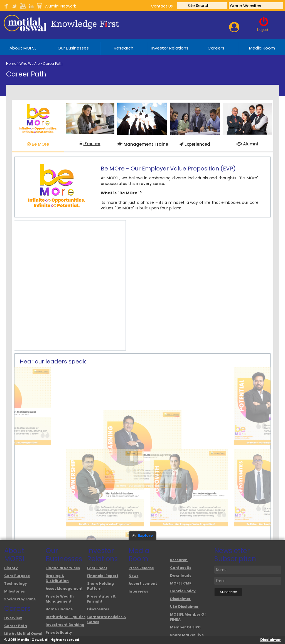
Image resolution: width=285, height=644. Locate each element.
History (11, 568)
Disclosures (98, 609)
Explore (143, 535)
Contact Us (181, 568)
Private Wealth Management (60, 599)
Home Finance (59, 609)
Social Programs (20, 599)
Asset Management (64, 589)
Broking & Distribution (57, 578)
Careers (216, 48)
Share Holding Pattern (100, 586)
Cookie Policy (183, 591)
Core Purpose (17, 576)
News (133, 576)
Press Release (141, 568)
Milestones (14, 591)
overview (13, 618)
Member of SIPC (185, 627)
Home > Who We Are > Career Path (34, 64)
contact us (162, 6)
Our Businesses (73, 48)
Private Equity (59, 632)
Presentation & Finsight (101, 599)
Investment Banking (65, 625)
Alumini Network (61, 6)
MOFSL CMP (181, 583)
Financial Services (63, 568)
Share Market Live (187, 635)
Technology (16, 584)
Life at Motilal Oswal (23, 634)
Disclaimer (180, 599)
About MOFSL (23, 48)
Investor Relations (170, 48)
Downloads (181, 575)
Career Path (16, 626)
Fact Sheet (97, 568)
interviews (138, 591)
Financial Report (103, 576)
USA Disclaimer (184, 607)
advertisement (143, 584)
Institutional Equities (66, 617)
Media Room (262, 48)
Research (124, 48)
